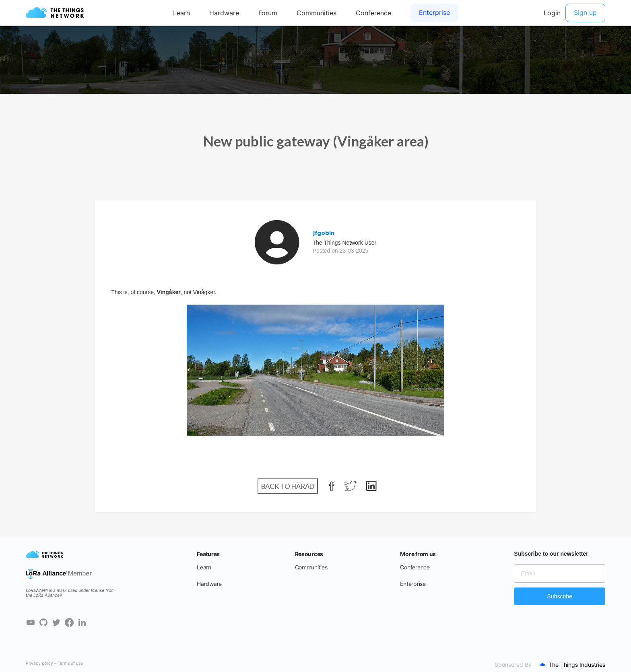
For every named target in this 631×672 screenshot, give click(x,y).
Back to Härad (288, 486)
